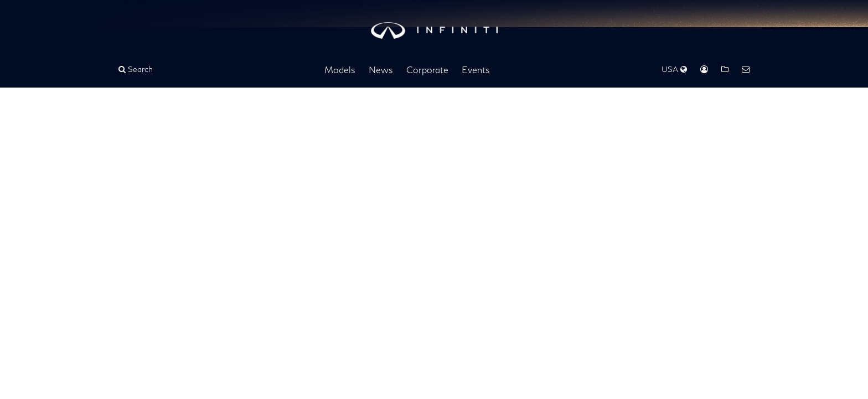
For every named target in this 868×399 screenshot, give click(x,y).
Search (136, 69)
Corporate (427, 70)
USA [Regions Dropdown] (674, 69)
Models (340, 70)
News (381, 70)
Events (476, 70)
